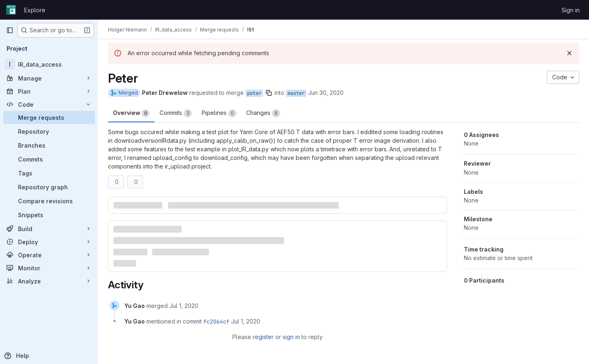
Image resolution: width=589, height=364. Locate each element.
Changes (263, 113)
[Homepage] (11, 10)
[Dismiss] (569, 53)
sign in (291, 337)
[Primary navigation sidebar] (10, 30)
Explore (35, 10)
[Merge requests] (49, 117)
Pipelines (219, 113)
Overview (131, 113)
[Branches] (49, 145)
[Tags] (49, 173)
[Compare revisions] (49, 201)
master (296, 93)
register (263, 337)
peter (254, 93)
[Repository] (49, 131)
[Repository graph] (49, 187)
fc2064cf (216, 321)
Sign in (571, 10)
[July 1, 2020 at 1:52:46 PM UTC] (184, 306)
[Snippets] (49, 215)
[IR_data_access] (49, 64)
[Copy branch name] (269, 93)
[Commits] (49, 159)
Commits (176, 113)
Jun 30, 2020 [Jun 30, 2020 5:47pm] (326, 93)
